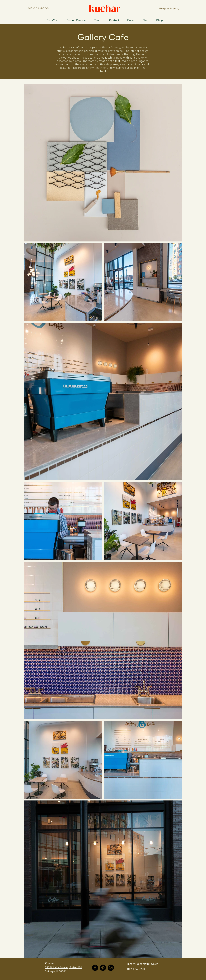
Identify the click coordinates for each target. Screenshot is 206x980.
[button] (77, 20)
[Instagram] (111, 968)
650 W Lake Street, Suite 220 (63, 967)
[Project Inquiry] (170, 9)
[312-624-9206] (39, 8)
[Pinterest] (103, 968)
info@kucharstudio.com (143, 964)
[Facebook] (95, 968)
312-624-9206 (136, 969)
